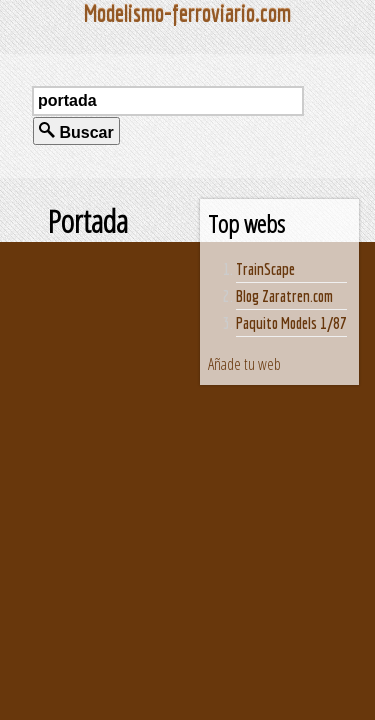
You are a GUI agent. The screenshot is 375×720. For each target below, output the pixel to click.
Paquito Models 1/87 (291, 323)
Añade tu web (244, 364)
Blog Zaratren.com (284, 296)
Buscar (76, 131)
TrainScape (265, 269)
